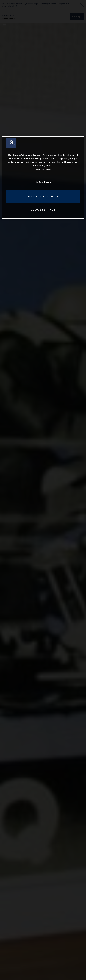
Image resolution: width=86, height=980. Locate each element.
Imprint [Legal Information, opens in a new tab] (48, 169)
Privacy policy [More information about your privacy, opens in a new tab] (40, 169)
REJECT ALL (43, 182)
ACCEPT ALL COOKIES (43, 196)
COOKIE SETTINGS (43, 210)
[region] (43, 177)
